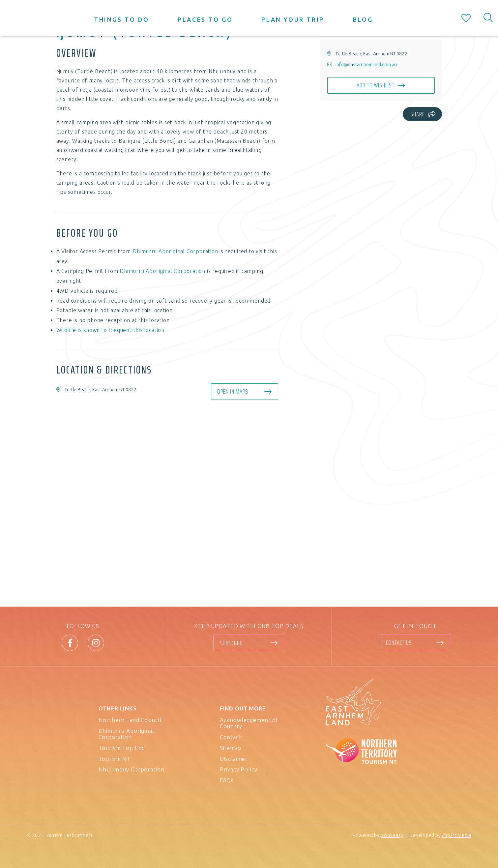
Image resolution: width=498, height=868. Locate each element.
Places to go (205, 19)
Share (418, 114)
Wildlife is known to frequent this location (110, 330)
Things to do (121, 19)
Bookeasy (392, 835)
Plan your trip (293, 19)
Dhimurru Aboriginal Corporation (175, 251)
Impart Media (457, 835)
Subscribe (232, 643)
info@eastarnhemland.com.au (366, 65)
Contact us (399, 643)
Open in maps (233, 391)
